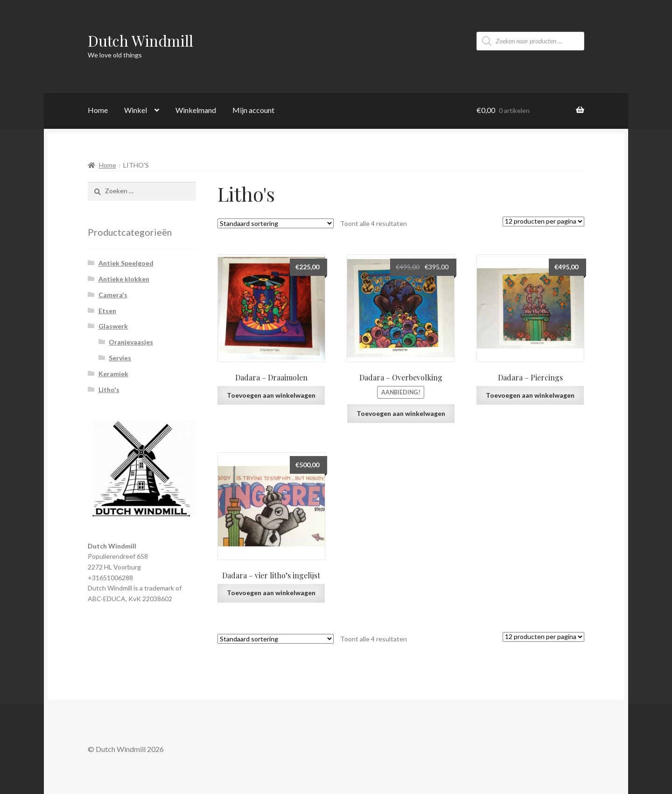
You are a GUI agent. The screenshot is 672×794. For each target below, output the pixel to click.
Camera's (113, 295)
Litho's (109, 390)
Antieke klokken (124, 279)
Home (98, 110)
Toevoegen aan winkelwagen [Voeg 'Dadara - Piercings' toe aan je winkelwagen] (530, 395)
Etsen (107, 311)
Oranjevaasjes (131, 342)
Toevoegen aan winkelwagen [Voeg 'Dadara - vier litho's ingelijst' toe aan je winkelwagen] (271, 593)
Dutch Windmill (140, 40)
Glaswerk (113, 326)
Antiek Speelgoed (126, 263)
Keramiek (113, 374)
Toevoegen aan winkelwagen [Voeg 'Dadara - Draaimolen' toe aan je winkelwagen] (271, 395)
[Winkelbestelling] (276, 223)
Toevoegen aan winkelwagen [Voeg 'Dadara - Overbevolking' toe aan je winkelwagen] (401, 413)
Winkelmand (196, 110)
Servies (120, 358)
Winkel (136, 110)
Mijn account (253, 110)
